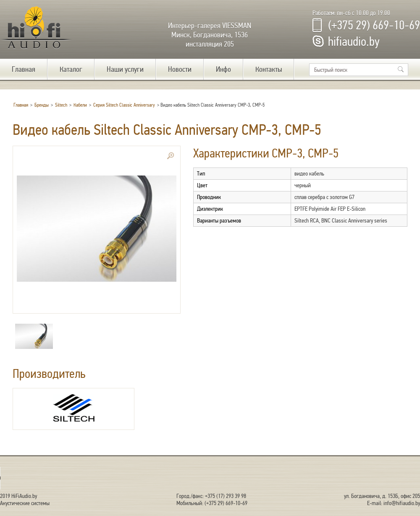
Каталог (71, 69)
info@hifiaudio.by (402, 503)
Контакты (269, 69)
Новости (180, 69)
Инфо (223, 69)
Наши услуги (125, 69)
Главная (24, 69)
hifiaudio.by (354, 42)
